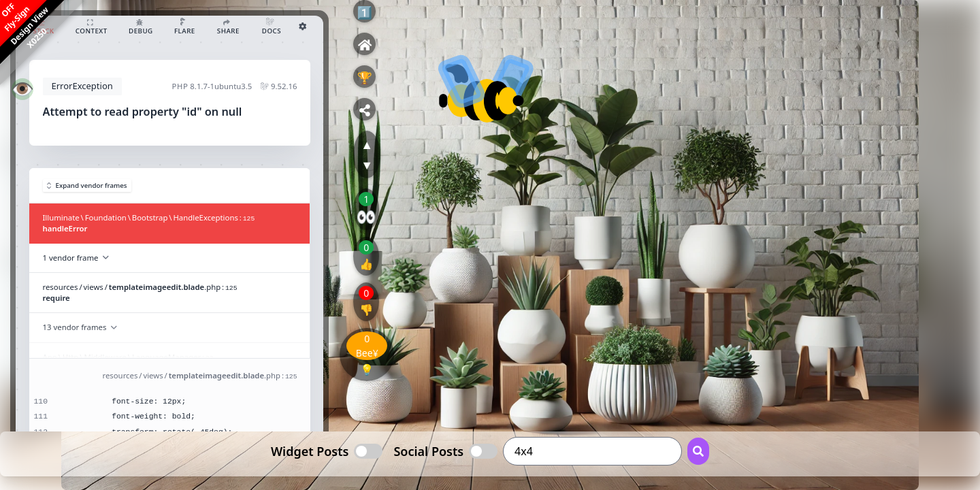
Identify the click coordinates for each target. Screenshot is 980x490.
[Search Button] (698, 451)
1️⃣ (364, 12)
